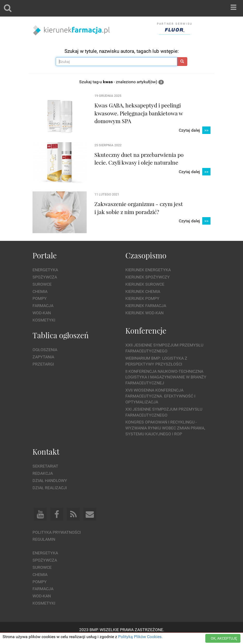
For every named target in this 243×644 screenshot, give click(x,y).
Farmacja (43, 306)
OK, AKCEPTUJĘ (224, 638)
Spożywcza (45, 277)
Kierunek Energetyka (148, 270)
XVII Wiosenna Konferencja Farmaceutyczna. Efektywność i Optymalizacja (160, 396)
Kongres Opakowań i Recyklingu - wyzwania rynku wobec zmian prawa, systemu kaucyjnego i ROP (165, 428)
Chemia (40, 291)
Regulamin (44, 539)
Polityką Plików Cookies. (140, 637)
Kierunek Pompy (142, 298)
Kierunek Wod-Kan (144, 313)
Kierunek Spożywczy (148, 277)
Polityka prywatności (57, 532)
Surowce (42, 284)
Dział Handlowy (50, 481)
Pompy (40, 298)
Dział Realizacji (50, 488)
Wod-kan (42, 313)
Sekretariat (45, 466)
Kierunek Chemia (143, 291)
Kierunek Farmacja (146, 306)
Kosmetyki (44, 320)
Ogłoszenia (45, 350)
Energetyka (45, 270)
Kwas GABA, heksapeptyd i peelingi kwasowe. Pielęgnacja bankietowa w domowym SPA (139, 113)
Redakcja (43, 473)
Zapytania (43, 357)
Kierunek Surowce (145, 284)
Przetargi (43, 364)
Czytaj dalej (195, 130)
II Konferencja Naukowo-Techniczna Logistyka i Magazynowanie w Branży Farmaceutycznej (166, 377)
